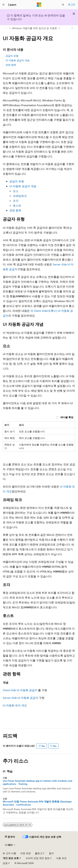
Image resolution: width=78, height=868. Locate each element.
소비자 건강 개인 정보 (38, 858)
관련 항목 (11, 65)
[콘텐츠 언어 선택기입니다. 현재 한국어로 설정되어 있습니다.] (10, 837)
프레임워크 (20, 196)
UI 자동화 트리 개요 (15, 705)
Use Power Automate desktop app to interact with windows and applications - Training (37, 782)
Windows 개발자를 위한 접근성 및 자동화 (35, 28)
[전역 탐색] (3, 5)
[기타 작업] (72, 28)
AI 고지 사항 (9, 853)
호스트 (17, 205)
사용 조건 (61, 858)
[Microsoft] (39, 5)
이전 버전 (26, 853)
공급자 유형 (12, 56)
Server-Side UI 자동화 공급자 (20, 698)
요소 (16, 191)
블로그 (39, 853)
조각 (16, 201)
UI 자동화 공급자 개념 (18, 60)
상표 (5, 863)
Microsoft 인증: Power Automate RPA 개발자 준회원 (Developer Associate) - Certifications (37, 803)
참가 (51, 853)
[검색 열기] (63, 5)
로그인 (72, 4)
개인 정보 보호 (11, 858)
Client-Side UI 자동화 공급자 (20, 690)
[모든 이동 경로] (6, 28)
